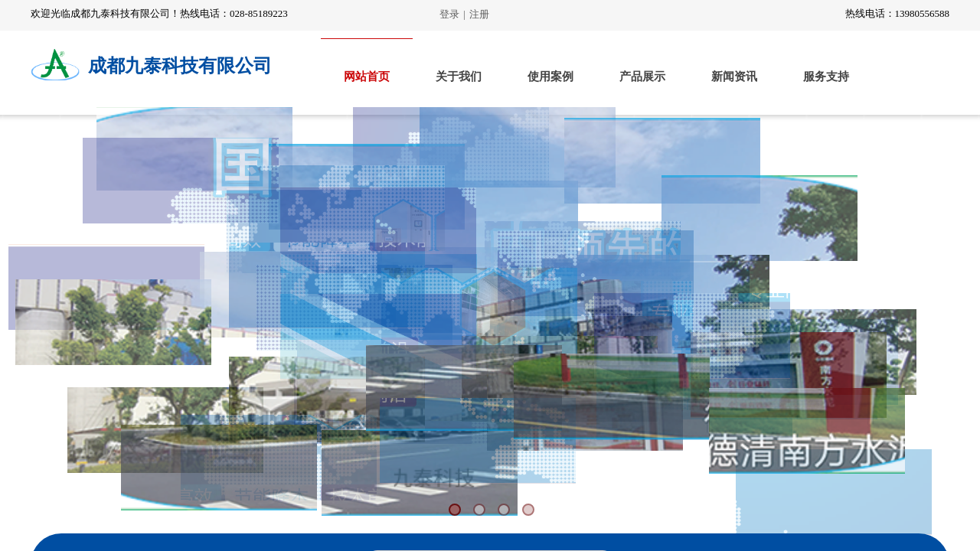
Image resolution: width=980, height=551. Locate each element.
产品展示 (642, 77)
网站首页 (367, 77)
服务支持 (826, 77)
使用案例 (550, 77)
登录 (449, 14)
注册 (479, 14)
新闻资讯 (734, 77)
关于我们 (459, 77)
